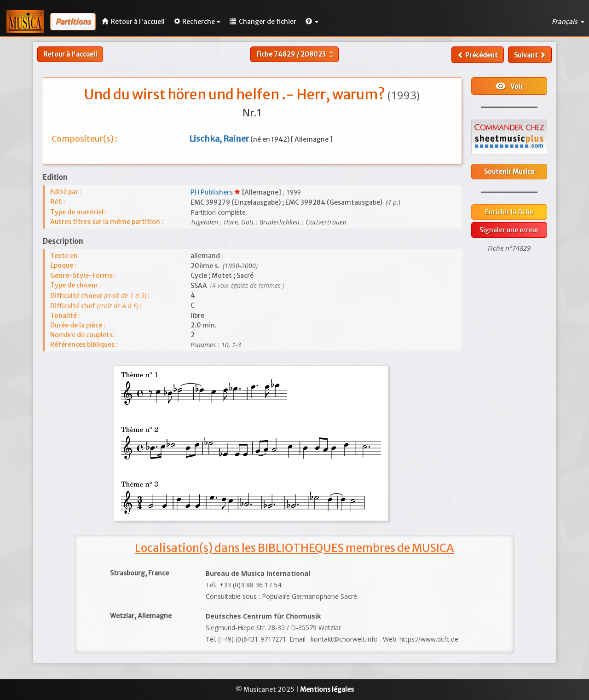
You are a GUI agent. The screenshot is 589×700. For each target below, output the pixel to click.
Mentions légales (327, 689)
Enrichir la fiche (509, 212)
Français (568, 22)
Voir (509, 86)
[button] (312, 22)
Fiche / (296, 54)
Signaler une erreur (509, 230)
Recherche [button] (197, 22)
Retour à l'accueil (70, 54)
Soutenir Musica (509, 172)
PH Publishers (212, 192)
